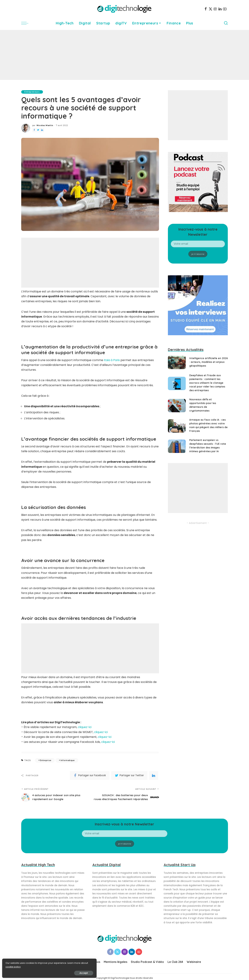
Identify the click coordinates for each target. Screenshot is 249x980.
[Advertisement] (125, 55)
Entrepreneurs (33, 92)
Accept (43, 972)
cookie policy (14, 966)
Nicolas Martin (45, 125)
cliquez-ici (85, 727)
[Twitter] (211, 9)
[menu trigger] (27, 23)
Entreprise (46, 760)
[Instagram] (215, 9)
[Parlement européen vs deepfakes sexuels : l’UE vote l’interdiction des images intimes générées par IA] (177, 446)
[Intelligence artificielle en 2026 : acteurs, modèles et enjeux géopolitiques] (177, 362)
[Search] (226, 23)
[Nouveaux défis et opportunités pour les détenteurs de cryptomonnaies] (177, 406)
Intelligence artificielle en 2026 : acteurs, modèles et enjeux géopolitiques (206, 362)
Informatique (68, 760)
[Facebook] (206, 9)
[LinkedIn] (220, 9)
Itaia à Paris (112, 360)
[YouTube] (225, 9)
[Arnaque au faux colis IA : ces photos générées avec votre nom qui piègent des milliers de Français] (177, 426)
